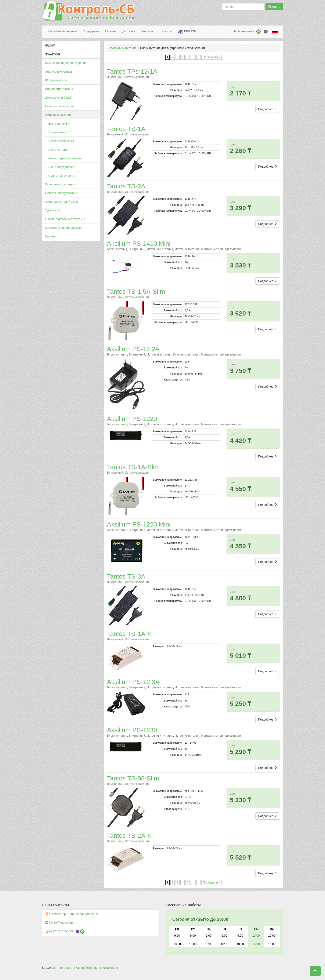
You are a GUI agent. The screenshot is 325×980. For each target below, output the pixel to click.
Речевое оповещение (60, 106)
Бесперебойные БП (62, 141)
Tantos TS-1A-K (129, 634)
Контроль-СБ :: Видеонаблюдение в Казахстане (85, 968)
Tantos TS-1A (126, 129)
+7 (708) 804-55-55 (62, 931)
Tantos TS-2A (126, 186)
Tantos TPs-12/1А (132, 71)
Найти (274, 7)
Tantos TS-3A (126, 576)
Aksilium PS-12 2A (133, 349)
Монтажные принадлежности (65, 228)
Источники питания (58, 115)
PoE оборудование (61, 167)
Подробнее (268, 109)
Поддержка (91, 31)
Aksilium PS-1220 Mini (139, 524)
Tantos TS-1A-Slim (133, 467)
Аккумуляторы (58, 150)
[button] (315, 971)
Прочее (50, 236)
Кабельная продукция (60, 184)
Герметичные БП (60, 132)
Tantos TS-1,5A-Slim (136, 292)
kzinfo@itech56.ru (61, 923)
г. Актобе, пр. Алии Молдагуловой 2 (73, 914)
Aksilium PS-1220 (132, 419)
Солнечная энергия (62, 176)
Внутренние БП (59, 124)
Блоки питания (117, 249)
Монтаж (111, 31)
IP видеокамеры (56, 80)
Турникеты (53, 210)
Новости (166, 31)
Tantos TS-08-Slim (133, 778)
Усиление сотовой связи (62, 202)
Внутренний (115, 77)
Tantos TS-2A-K (129, 836)
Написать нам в (243, 31)
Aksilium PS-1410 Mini (139, 243)
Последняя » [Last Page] (211, 57)
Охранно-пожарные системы (65, 219)
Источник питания (137, 77)
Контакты (148, 31)
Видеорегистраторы (59, 89)
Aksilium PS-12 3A (133, 682)
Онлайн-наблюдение (63, 31)
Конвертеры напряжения (66, 158)
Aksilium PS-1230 (132, 730)
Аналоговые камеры (59, 72)
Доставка (129, 31)
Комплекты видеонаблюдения (66, 63)
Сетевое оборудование (61, 193)
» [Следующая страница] (199, 57)
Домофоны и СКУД (58, 98)
